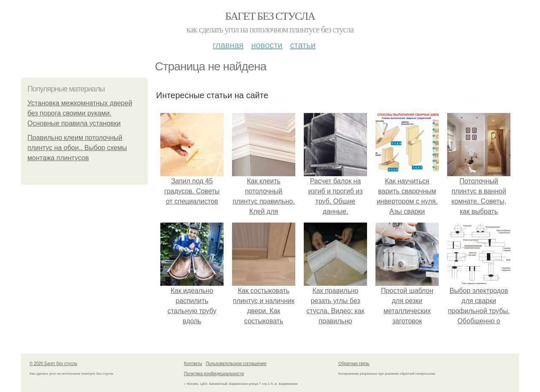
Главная (228, 45)
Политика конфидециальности (214, 374)
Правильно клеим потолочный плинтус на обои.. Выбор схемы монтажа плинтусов (77, 148)
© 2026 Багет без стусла (53, 364)
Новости (267, 45)
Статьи (302, 45)
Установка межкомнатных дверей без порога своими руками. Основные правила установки (80, 113)
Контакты (193, 364)
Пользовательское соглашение (236, 364)
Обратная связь (354, 364)
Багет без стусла (270, 16)
